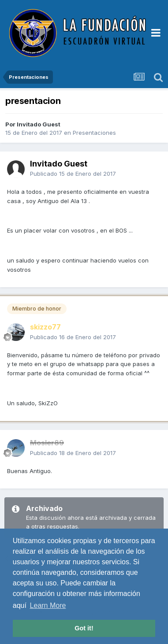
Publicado (73, 174)
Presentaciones (94, 133)
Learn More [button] (48, 605)
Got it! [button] (84, 628)
